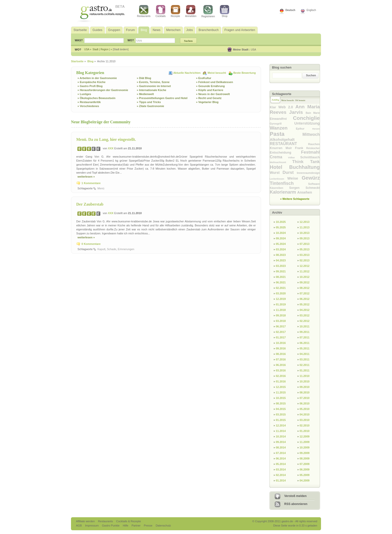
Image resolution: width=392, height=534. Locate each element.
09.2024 (281, 238)
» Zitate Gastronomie (150, 106)
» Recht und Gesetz (209, 98)
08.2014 (281, 447)
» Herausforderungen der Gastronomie (103, 90)
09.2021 (281, 271)
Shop (224, 11)
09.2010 (304, 387)
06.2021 (281, 282)
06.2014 (281, 458)
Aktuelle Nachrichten (187, 73)
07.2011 (304, 337)
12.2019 (281, 299)
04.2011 (304, 354)
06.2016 (281, 365)
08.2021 (281, 277)
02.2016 (281, 376)
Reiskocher (313, 148)
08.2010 (304, 392)
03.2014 (281, 469)
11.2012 (304, 271)
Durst (290, 172)
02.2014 (281, 475)
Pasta (286, 134)
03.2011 (304, 359)
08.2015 (281, 403)
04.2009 (304, 480)
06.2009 (304, 469)
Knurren (278, 148)
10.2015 (281, 398)
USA (254, 50)
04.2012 (304, 310)
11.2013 (304, 227)
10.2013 (304, 233)
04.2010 (304, 414)
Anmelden (191, 11)
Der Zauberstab (90, 204)
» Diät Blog (144, 78)
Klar (274, 107)
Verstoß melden (295, 496)
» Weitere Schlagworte (295, 199)
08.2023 (281, 255)
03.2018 (281, 321)
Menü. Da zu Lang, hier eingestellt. (106, 139)
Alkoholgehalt (282, 139)
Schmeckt (313, 188)
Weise (294, 178)
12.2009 (304, 436)
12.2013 (304, 222)
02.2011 (304, 365)
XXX (111, 148)
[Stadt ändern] (121, 49)
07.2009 (304, 464)
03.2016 (281, 370)
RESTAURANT (289, 144)
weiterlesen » (86, 177)
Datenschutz (163, 525)
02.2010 (304, 425)
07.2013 (304, 244)
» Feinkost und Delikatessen (214, 82)
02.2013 (304, 260)
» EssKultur (204, 78)
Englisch (311, 10)
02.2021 (281, 288)
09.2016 (281, 348)
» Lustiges (84, 94)
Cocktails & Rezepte (128, 521)
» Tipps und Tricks (149, 102)
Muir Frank (296, 148)
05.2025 (281, 227)
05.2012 (304, 304)
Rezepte (175, 11)
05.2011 (304, 348)
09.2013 (304, 238)
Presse (148, 525)
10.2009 (304, 447)
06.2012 (304, 299)
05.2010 (304, 409)
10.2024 (281, 233)
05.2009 (304, 475)
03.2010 (304, 420)
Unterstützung (307, 123)
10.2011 (304, 326)
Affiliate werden (86, 521)
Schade (112, 249)
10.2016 (281, 343)
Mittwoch (311, 134)
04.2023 (281, 260)
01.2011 (304, 370)
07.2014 (281, 453)
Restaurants (144, 11)
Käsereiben (279, 188)
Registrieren (208, 11)
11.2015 (281, 392)
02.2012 (304, 321)
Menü (101, 188)
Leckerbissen (278, 179)
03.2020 (281, 293)
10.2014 (281, 436)
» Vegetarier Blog (207, 102)
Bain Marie (313, 113)
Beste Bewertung (244, 73)
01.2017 (281, 337)
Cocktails (161, 11)
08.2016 (281, 354)
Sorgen (297, 188)
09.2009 (304, 453)
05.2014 (281, 464)
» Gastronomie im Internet (154, 86)
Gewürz (311, 178)
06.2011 (304, 343)
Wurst (276, 173)
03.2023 (281, 266)
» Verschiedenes (88, 106)
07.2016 (281, 359)
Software (314, 184)
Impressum (92, 525)
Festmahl (310, 152)
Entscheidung (285, 152)
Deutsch (290, 10)
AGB (79, 525)
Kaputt (101, 249)
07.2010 (304, 398)
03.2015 (281, 414)
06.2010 (304, 403)
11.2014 (281, 431)
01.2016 (281, 381)
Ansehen (305, 192)
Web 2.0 (287, 107)
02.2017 (281, 332)
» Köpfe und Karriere (210, 90)
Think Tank (306, 162)
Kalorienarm (283, 192)
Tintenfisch (289, 183)
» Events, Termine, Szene (153, 82)
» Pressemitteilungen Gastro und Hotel (162, 98)
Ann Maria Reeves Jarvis (295, 109)
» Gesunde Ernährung (210, 86)
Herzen (316, 129)
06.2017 (281, 326)
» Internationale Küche (151, 90)
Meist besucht (217, 73)
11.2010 (304, 376)
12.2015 (281, 387)
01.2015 (281, 420)
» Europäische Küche (91, 82)
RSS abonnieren (296, 504)
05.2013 (304, 249)
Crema (279, 157)
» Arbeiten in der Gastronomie (97, 78)
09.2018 (281, 315)
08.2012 (304, 288)
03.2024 (281, 249)
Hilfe (126, 525)
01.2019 (281, 304)
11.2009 (304, 442)
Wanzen (283, 128)
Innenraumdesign (308, 173)
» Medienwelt (145, 94)
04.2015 (281, 409)
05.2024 (281, 244)
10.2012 (304, 277)
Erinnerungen (126, 249)
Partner (136, 525)
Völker (294, 158)
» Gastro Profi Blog (90, 86)
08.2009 (304, 458)
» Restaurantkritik (89, 102)
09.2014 (281, 442)
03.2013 (304, 255)
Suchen (311, 75)
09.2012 (304, 282)
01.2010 (304, 431)
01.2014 (281, 480)
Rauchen (314, 144)
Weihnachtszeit (281, 162)
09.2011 (304, 332)
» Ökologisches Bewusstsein (96, 98)
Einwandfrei (281, 119)
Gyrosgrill (282, 124)
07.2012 (304, 293)
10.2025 (281, 222)
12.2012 (304, 266)
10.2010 (304, 381)
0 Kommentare (91, 244)
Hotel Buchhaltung (295, 167)
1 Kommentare (91, 183)
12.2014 (281, 425)
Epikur (304, 129)
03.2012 (304, 315)
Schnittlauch (310, 157)
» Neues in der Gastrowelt (213, 94)
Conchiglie (306, 118)
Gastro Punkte (111, 525)
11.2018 (281, 310)
